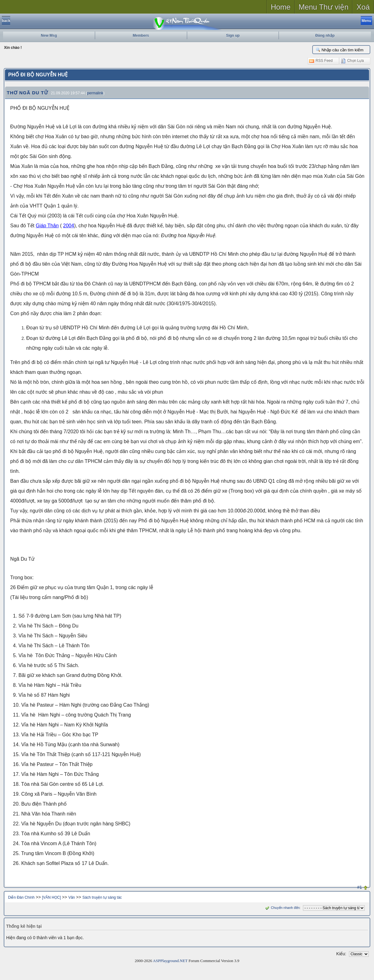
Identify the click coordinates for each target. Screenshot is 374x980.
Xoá (363, 7)
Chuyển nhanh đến (282, 908)
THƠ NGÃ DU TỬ (27, 93)
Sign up (233, 36)
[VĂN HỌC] (51, 897)
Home (281, 7)
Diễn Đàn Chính (21, 897)
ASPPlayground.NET (170, 961)
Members (141, 36)
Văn (71, 897)
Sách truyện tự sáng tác (102, 897)
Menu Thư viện (324, 7)
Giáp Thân (47, 226)
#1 (359, 887)
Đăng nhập (325, 36)
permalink (95, 93)
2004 (69, 226)
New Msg (49, 36)
